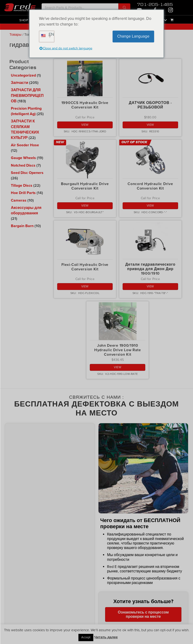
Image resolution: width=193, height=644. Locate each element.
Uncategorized (23, 75)
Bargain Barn (22, 226)
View (85, 125)
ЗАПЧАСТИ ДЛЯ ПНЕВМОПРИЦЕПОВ (27, 95)
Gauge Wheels (23, 158)
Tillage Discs (22, 186)
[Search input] (80, 8)
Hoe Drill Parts (23, 193)
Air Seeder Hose (25, 145)
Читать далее (106, 637)
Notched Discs (23, 165)
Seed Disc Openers (27, 173)
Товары (15, 35)
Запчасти (19, 83)
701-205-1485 (155, 5)
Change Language (133, 36)
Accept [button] (86, 637)
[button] (124, 8)
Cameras (19, 200)
